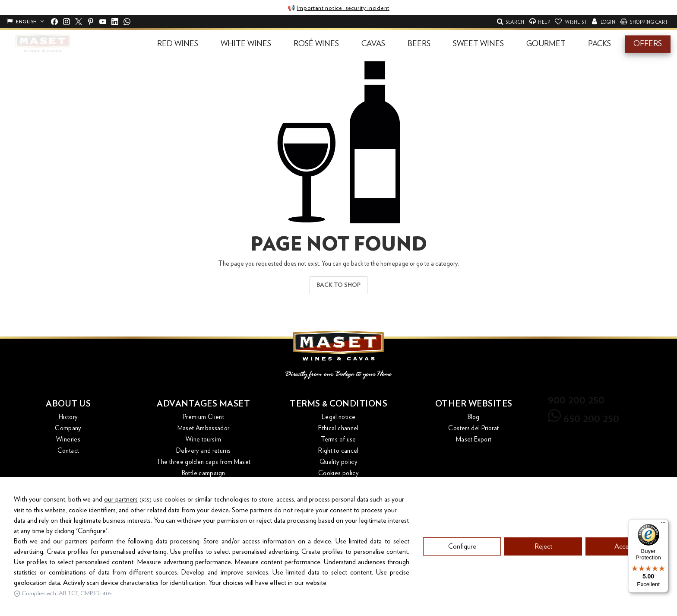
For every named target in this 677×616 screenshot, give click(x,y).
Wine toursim (204, 440)
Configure (462, 565)
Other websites (474, 404)
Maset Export (474, 440)
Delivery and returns (204, 451)
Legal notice (339, 417)
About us (68, 404)
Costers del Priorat (473, 428)
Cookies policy (338, 473)
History (68, 417)
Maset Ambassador (204, 428)
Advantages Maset (203, 404)
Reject (543, 565)
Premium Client (203, 417)
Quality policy (338, 462)
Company (68, 428)
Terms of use (338, 440)
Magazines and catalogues (204, 484)
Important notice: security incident (343, 8)
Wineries (68, 440)
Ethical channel (338, 428)
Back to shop (338, 285)
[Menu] (663, 524)
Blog (474, 417)
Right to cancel (338, 451)
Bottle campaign (204, 473)
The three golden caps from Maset (204, 462)
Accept (624, 565)
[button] (178, 44)
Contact (68, 451)
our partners (121, 518)
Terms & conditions (338, 404)
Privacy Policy (338, 484)
